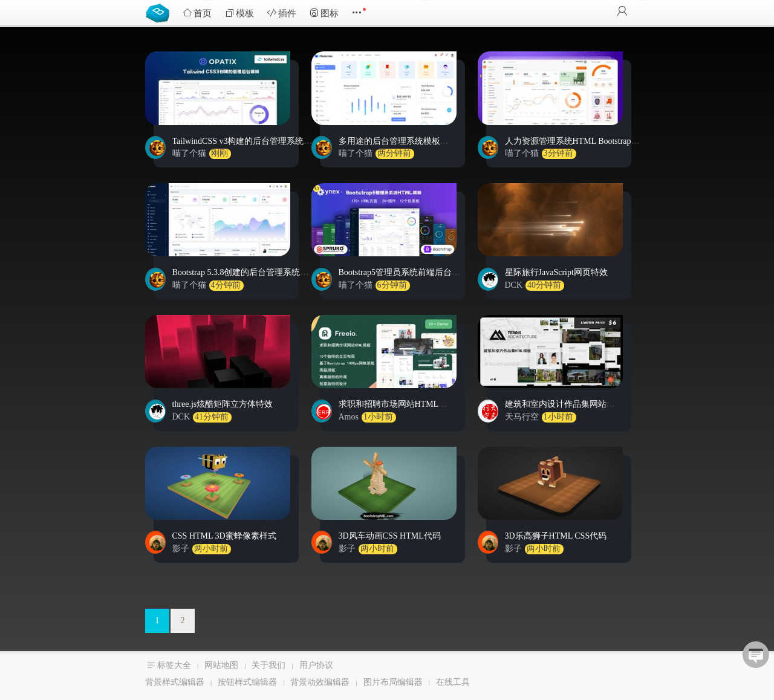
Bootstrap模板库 (160, 12)
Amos (349, 417)
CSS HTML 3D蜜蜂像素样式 (224, 536)
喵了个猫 (189, 153)
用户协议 (316, 665)
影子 (181, 549)
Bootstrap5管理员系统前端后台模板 (404, 272)
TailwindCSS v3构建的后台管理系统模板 (247, 141)
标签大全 (174, 665)
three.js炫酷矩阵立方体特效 (223, 404)
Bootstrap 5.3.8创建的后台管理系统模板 (245, 272)
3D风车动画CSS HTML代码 (390, 536)
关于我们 (268, 665)
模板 (239, 13)
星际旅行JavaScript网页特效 (556, 272)
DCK (514, 285)
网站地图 (221, 665)
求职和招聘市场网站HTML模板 (397, 404)
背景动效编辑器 (320, 682)
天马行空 (522, 417)
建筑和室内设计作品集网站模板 (564, 404)
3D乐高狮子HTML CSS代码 (556, 536)
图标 (324, 13)
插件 (282, 13)
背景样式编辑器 (175, 682)
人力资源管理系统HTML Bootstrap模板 (577, 141)
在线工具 (453, 682)
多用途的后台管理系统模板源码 (398, 141)
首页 (197, 13)
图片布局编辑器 (393, 682)
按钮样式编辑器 (247, 682)
